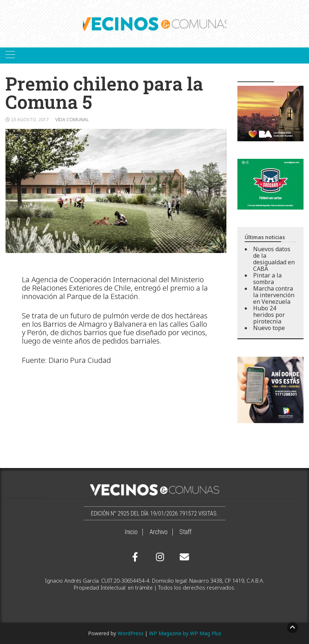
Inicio (131, 532)
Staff (185, 532)
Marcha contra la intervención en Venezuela (274, 295)
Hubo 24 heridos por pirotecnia (269, 315)
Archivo (159, 532)
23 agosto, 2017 (30, 120)
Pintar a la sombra (267, 279)
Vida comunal (72, 120)
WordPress (131, 633)
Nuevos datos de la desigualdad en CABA (274, 259)
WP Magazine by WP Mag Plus (185, 633)
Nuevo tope (269, 328)
